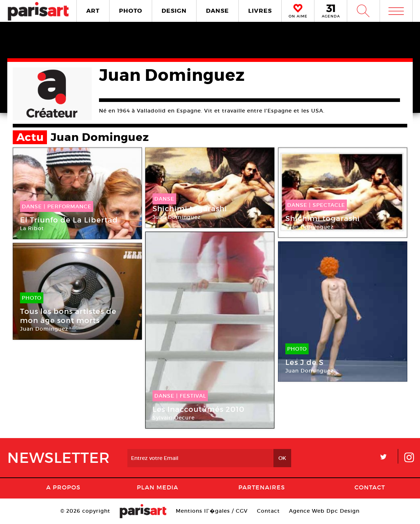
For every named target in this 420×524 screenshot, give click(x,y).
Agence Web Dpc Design (324, 511)
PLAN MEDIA (158, 487)
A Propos (63, 487)
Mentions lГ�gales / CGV (212, 511)
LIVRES (260, 11)
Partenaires (262, 487)
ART (93, 11)
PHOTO (131, 11)
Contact (370, 487)
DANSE (217, 11)
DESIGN (174, 11)
